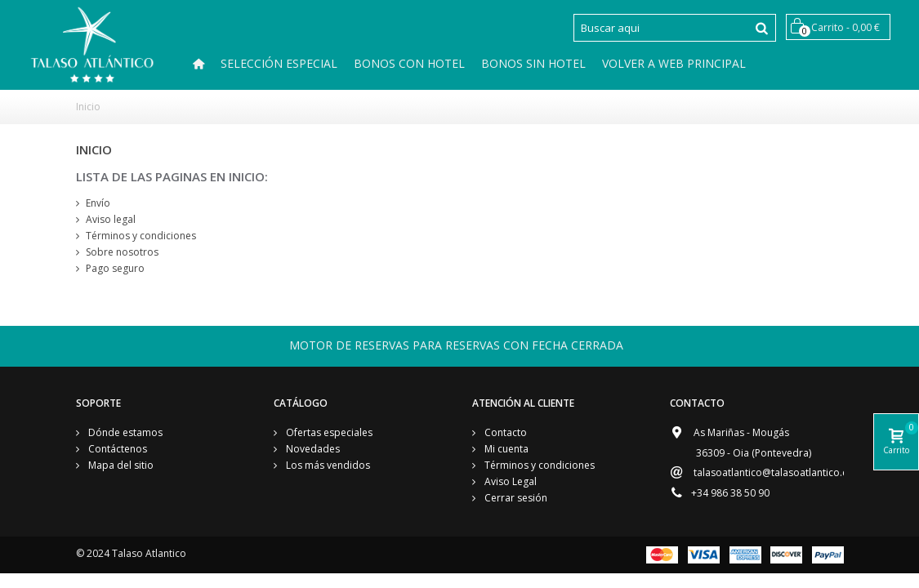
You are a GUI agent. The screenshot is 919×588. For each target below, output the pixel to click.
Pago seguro (115, 268)
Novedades (312, 449)
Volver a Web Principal (674, 63)
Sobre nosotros (122, 252)
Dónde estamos (124, 432)
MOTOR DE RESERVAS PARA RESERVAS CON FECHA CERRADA (456, 345)
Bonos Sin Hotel (533, 63)
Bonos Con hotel (409, 63)
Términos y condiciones (141, 236)
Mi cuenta (505, 449)
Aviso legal (111, 219)
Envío (98, 203)
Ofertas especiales (328, 432)
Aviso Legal (509, 481)
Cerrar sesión (515, 498)
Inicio (88, 107)
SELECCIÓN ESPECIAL (279, 63)
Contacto (504, 432)
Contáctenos (116, 449)
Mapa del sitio (120, 465)
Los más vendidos (327, 465)
